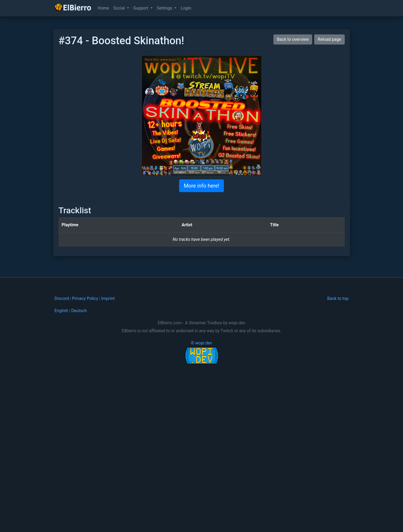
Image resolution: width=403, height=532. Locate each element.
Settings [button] (165, 8)
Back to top (338, 298)
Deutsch (79, 311)
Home (103, 8)
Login (186, 8)
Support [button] (141, 8)
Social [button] (120, 8)
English (61, 311)
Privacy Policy (85, 298)
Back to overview (293, 39)
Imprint (108, 298)
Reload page (329, 39)
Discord (62, 298)
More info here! (201, 186)
